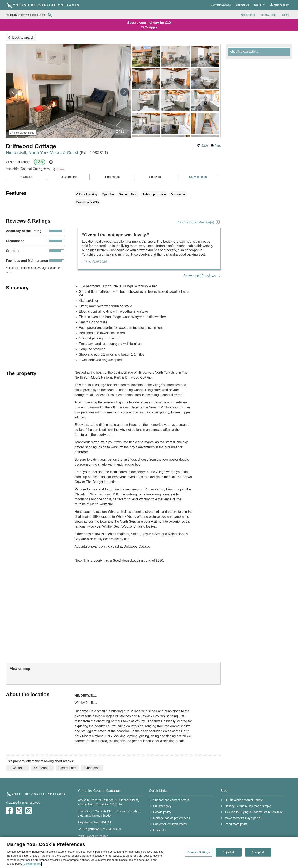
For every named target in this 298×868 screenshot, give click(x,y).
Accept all (258, 852)
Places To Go (247, 15)
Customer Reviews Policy (170, 824)
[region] (149, 852)
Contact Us (242, 5)
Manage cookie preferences (172, 818)
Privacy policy (162, 806)
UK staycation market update (244, 800)
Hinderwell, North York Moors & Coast (57, 152)
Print (218, 146)
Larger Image (22, 133)
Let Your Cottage (221, 5)
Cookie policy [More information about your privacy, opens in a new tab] (32, 864)
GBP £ (260, 5)
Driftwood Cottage (31, 146)
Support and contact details (171, 800)
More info (159, 830)
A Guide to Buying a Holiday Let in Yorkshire (254, 812)
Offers (286, 15)
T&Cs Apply (149, 27)
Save (204, 146)
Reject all (228, 852)
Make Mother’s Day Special (243, 818)
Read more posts (236, 824)
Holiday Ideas (269, 15)
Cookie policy (162, 812)
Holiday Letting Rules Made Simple (248, 806)
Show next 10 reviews (199, 276)
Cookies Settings (199, 852)
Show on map (198, 177)
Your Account (280, 5)
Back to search (23, 37)
